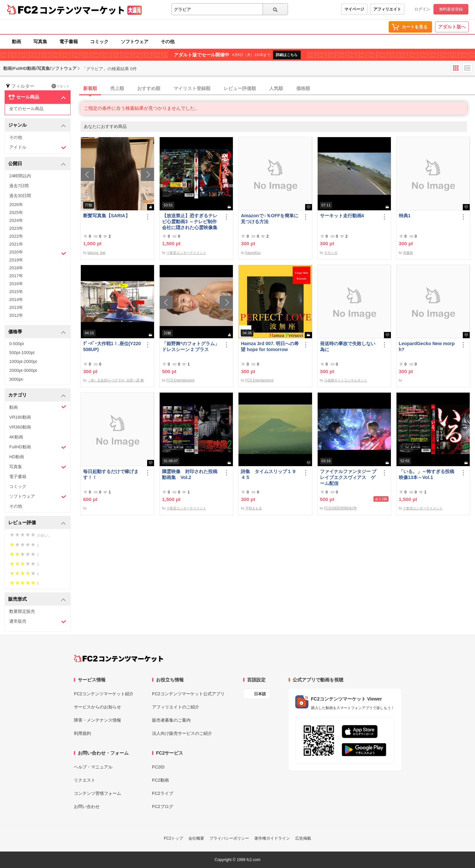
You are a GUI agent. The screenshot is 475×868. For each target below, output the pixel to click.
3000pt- (16, 379)
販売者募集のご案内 (171, 720)
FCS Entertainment (181, 380)
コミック (99, 42)
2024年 (16, 220)
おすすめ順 (149, 88)
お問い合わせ (87, 807)
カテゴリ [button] (37, 395)
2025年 (16, 212)
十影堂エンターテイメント (186, 253)
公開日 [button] (37, 164)
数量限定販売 (22, 611)
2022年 (16, 236)
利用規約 (82, 733)
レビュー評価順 (240, 88)
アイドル (38, 148)
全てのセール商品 (26, 109)
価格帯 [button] (37, 332)
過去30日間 (20, 196)
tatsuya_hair (96, 253)
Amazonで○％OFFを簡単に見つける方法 (270, 219)
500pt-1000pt (22, 353)
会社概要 (196, 838)
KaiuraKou (253, 253)
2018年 (16, 268)
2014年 (16, 299)
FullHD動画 (38, 447)
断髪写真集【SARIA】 (107, 216)
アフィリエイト (387, 9)
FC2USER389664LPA (340, 508)
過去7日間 (19, 186)
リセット (61, 86)
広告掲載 (303, 838)
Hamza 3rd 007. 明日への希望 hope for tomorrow (270, 346)
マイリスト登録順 (192, 88)
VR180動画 (20, 417)
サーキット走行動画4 (342, 216)
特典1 (405, 216)
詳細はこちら (287, 55)
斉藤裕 (408, 253)
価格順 (303, 88)
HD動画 (17, 457)
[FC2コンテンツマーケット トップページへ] (119, 658)
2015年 (16, 292)
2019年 (16, 260)
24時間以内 (20, 176)
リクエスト (85, 780)
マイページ (354, 9)
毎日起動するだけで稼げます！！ (111, 474)
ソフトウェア (135, 42)
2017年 (16, 276)
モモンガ (331, 253)
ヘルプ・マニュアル (93, 767)
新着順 (90, 88)
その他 (168, 42)
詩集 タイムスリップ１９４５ (269, 474)
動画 (16, 42)
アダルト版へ (452, 27)
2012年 (16, 315)
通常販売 (38, 622)
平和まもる (254, 508)
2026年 (16, 205)
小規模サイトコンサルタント (346, 380)
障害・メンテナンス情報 (97, 720)
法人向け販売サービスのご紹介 (182, 733)
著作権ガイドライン (272, 838)
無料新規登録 (451, 9)
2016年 (16, 284)
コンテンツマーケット (82, 10)
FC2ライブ (163, 793)
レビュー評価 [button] (37, 523)
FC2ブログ (163, 807)
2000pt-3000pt (23, 370)
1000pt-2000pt (23, 361)
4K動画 (16, 437)
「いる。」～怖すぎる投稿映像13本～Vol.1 (427, 474)
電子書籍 (69, 42)
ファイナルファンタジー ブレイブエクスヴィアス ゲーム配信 (348, 477)
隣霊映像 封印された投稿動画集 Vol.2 (190, 474)
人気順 (276, 88)
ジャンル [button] (37, 125)
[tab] (278, 89)
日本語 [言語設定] (260, 694)
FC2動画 (160, 780)
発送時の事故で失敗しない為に (348, 346)
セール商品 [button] (37, 97)
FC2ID (158, 767)
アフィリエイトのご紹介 (176, 707)
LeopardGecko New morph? (427, 346)
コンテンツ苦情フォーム (97, 793)
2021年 (16, 244)
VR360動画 (20, 427)
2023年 (16, 228)
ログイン (422, 9)
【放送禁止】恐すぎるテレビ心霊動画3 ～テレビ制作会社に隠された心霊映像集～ (190, 222)
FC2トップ (174, 838)
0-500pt (16, 344)
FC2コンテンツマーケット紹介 (104, 694)
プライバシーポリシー (229, 838)
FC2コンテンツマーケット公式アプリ (188, 694)
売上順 (117, 88)
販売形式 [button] (37, 599)
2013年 (16, 307)
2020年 (38, 253)
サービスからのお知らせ (97, 707)
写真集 (40, 42)
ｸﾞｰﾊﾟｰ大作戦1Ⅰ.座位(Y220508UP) (112, 346)
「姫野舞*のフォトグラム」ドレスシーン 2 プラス (190, 346)
